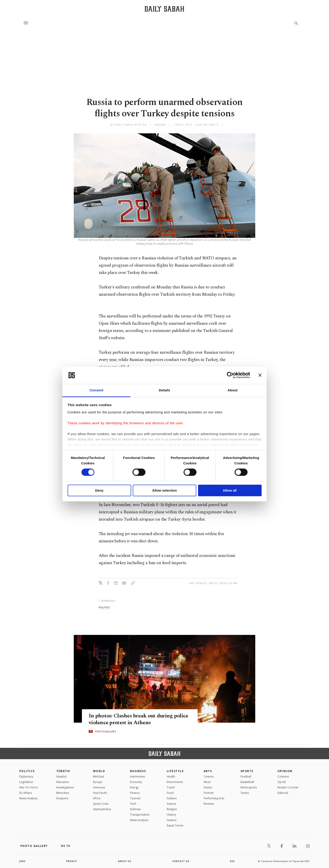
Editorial (283, 793)
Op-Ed (282, 782)
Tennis (245, 793)
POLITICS (27, 771)
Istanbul (61, 777)
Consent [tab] (97, 390)
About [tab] (233, 390)
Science (172, 804)
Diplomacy (26, 777)
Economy (136, 782)
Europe (98, 782)
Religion (172, 809)
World (99, 771)
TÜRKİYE (63, 771)
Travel (171, 787)
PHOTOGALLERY (106, 731)
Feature (172, 820)
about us (125, 861)
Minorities (63, 793)
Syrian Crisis (101, 804)
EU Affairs (26, 793)
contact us (181, 861)
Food (170, 793)
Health (171, 777)
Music (207, 782)
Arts (208, 771)
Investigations (65, 787)
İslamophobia (102, 809)
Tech (133, 804)
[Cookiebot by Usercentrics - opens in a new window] (230, 375)
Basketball (247, 782)
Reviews (209, 804)
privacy (72, 861)
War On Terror (29, 787)
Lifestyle (175, 771)
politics (104, 607)
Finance (135, 793)
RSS (232, 861)
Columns (283, 777)
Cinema (209, 777)
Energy (134, 787)
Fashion (172, 798)
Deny (99, 490)
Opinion (285, 771)
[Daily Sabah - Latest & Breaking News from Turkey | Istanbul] (164, 9)
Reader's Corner (288, 787)
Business (138, 771)
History (171, 815)
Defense (135, 809)
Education (63, 782)
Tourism (135, 798)
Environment (175, 782)
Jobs (23, 861)
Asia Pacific (100, 793)
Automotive (137, 777)
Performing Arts (214, 798)
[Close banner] (260, 375)
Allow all (230, 490)
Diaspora (62, 798)
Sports (247, 771)
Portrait (209, 793)
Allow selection (164, 490)
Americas (99, 787)
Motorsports (249, 787)
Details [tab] (164, 390)
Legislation (26, 782)
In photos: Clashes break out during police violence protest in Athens (132, 719)
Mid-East (98, 777)
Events (208, 787)
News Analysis (28, 798)
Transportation (140, 815)
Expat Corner (175, 825)
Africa (97, 798)
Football (246, 777)
